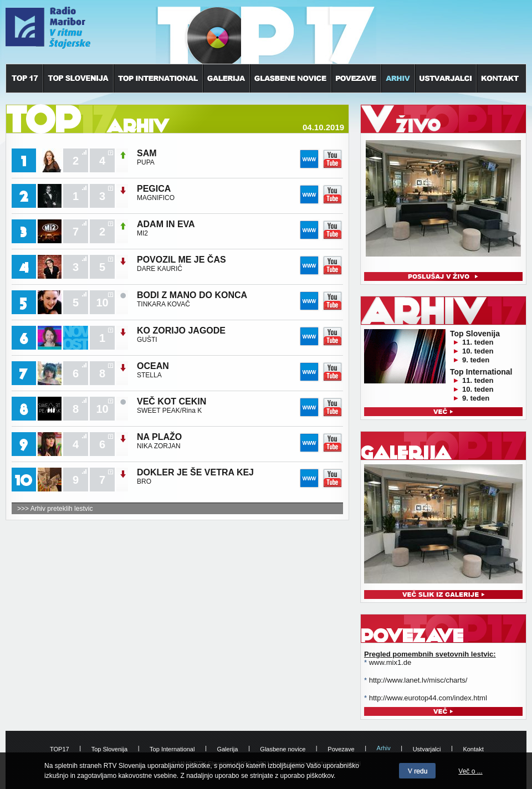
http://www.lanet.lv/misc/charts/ (418, 680)
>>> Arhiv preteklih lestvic (55, 509)
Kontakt (473, 749)
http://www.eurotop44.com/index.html (428, 698)
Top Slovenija (109, 749)
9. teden (476, 360)
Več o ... (470, 771)
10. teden (478, 351)
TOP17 (60, 749)
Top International (172, 749)
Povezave (341, 749)
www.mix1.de (390, 662)
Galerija (227, 749)
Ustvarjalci (427, 749)
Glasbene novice (283, 749)
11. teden (478, 342)
